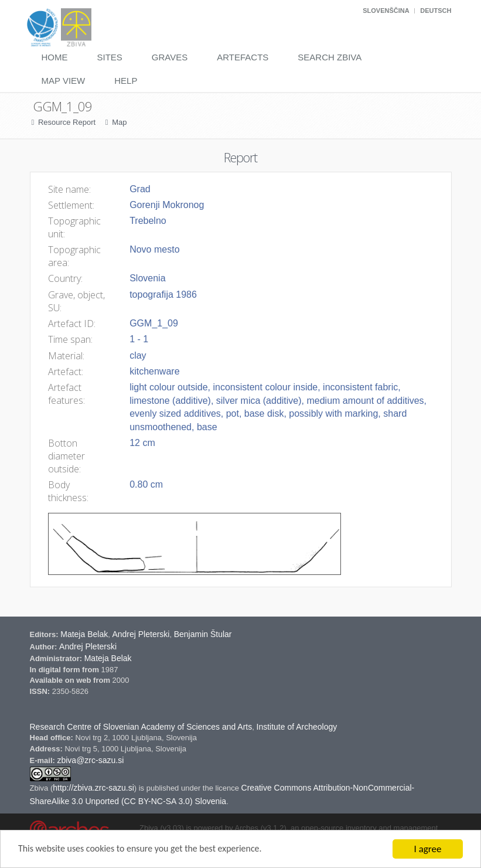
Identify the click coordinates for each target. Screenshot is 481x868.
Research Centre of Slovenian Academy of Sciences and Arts (141, 727)
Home (55, 57)
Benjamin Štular (203, 634)
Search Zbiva (330, 57)
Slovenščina (386, 11)
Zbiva (40, 788)
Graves (170, 57)
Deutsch (436, 11)
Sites (110, 57)
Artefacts (243, 57)
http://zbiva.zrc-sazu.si (93, 788)
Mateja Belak (84, 634)
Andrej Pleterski (141, 634)
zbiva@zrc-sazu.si (90, 760)
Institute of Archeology (297, 727)
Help (126, 81)
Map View (64, 81)
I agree (428, 849)
